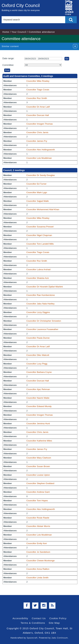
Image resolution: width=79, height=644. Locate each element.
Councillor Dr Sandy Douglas (41, 175)
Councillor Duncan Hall (38, 115)
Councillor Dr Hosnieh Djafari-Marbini (45, 287)
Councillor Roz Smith (37, 98)
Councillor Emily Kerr (37, 543)
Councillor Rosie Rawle (38, 518)
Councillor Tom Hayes (37, 501)
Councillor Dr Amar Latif (38, 107)
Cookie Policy (58, 618)
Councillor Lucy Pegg (37, 364)
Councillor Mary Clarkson (39, 458)
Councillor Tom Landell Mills (40, 244)
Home (6, 32)
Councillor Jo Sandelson (38, 552)
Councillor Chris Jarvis (37, 132)
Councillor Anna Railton (38, 569)
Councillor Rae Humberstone (41, 295)
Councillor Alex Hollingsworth (41, 150)
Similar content (10, 46)
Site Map (54, 623)
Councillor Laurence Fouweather (42, 329)
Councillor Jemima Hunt (38, 424)
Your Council (19, 32)
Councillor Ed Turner (36, 184)
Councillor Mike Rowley (38, 81)
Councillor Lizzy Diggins (38, 312)
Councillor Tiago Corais (38, 90)
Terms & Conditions (33, 623)
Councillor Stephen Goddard (40, 483)
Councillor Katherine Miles (39, 441)
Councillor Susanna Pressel (40, 227)
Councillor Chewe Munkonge (40, 561)
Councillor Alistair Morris (38, 526)
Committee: (8, 65)
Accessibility (20, 618)
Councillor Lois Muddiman (39, 158)
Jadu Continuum (60, 638)
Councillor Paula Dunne (38, 338)
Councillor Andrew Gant (38, 492)
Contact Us (39, 618)
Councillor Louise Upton (38, 475)
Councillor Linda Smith (37, 578)
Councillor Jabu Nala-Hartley (40, 304)
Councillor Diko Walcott (38, 355)
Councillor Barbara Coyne (39, 372)
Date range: (8, 58)
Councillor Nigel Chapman (39, 235)
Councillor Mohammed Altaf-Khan (43, 209)
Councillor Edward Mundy (39, 406)
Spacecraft (32, 638)
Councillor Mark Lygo (37, 192)
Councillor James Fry (37, 141)
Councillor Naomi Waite (38, 398)
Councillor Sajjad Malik (38, 201)
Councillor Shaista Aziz (38, 278)
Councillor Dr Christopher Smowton (44, 321)
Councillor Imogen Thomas (39, 124)
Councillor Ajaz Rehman (38, 389)
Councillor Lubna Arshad (38, 269)
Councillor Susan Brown (38, 466)
